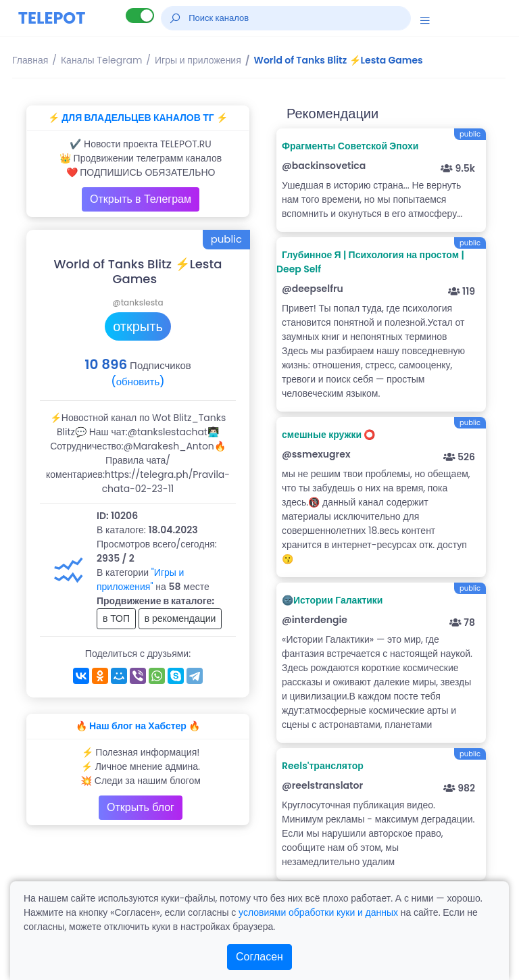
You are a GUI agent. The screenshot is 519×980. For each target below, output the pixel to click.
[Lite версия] (140, 16)
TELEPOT (52, 18)
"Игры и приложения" (140, 580)
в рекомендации (180, 618)
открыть (138, 326)
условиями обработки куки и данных (318, 912)
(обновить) (138, 382)
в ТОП (116, 618)
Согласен (259, 957)
